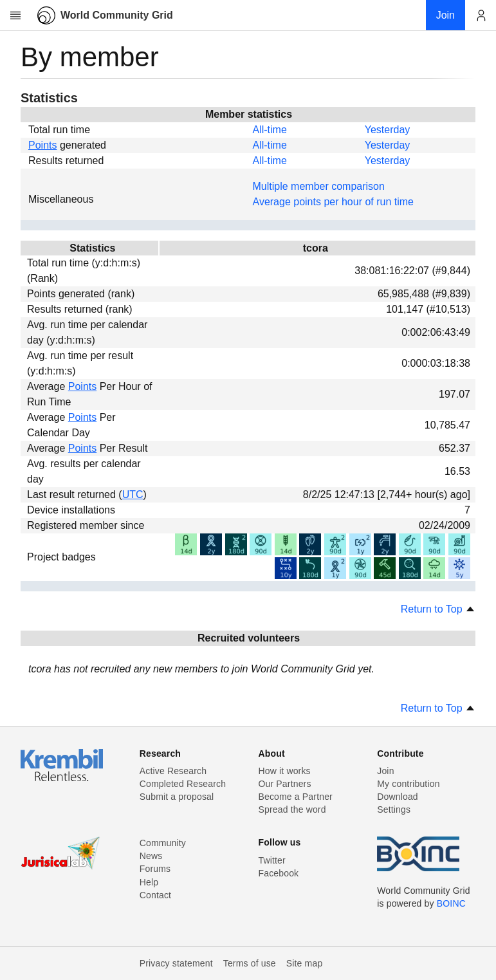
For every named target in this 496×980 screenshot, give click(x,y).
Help (149, 882)
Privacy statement (176, 963)
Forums (155, 869)
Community (163, 843)
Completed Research (183, 784)
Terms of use (250, 963)
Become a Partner (296, 797)
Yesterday (388, 130)
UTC (133, 495)
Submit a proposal (177, 797)
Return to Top (438, 609)
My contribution (408, 784)
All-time (270, 130)
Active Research (173, 771)
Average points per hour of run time (334, 202)
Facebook (279, 873)
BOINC (451, 903)
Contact (155, 895)
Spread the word (292, 809)
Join (385, 771)
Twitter (272, 860)
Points (42, 145)
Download (398, 797)
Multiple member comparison (319, 186)
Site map (305, 963)
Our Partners (285, 784)
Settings (394, 809)
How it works (285, 771)
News (151, 856)
